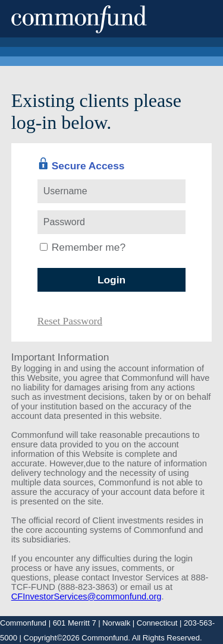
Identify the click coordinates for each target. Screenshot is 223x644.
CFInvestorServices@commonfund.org (87, 596)
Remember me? (89, 247)
